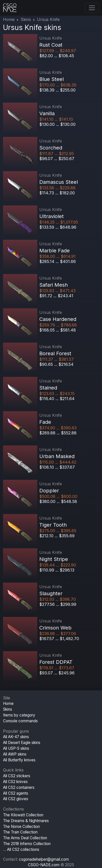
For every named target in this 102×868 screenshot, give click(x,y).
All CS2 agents (16, 793)
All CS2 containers (19, 787)
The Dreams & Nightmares (26, 821)
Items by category (19, 715)
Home (9, 19)
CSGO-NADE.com (44, 865)
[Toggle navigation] (92, 8)
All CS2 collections (23, 849)
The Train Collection (20, 832)
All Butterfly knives (19, 760)
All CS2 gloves (16, 799)
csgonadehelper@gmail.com (44, 859)
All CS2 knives (15, 782)
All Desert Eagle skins (22, 743)
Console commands (20, 721)
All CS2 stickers (17, 776)
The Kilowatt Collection (23, 815)
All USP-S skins (16, 748)
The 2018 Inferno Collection (27, 844)
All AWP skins (15, 754)
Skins (26, 19)
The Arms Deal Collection (25, 838)
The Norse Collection (21, 827)
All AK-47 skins (16, 737)
